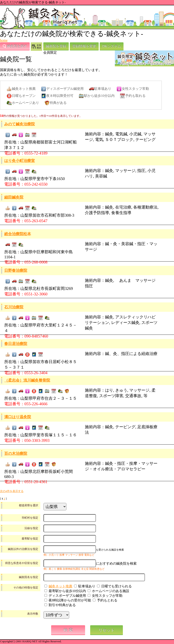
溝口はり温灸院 (18, 417)
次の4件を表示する (12, 491)
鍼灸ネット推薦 (60, 586)
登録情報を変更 (84, 46)
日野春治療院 (16, 270)
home (4, 40)
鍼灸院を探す (15, 46)
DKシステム (112, 46)
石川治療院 (14, 307)
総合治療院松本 (18, 234)
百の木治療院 (16, 454)
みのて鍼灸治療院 (20, 124)
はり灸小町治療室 (20, 161)
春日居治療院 (16, 344)
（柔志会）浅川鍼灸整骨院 (27, 380)
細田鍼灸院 (14, 197)
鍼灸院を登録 (56, 46)
